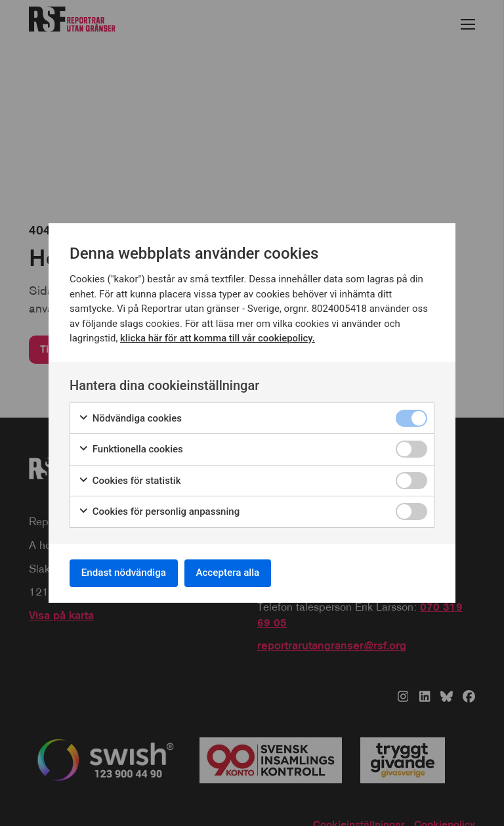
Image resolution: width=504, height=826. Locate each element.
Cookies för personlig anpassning (159, 510)
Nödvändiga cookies (130, 417)
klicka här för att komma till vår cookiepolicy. (218, 336)
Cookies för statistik (130, 479)
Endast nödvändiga (128, 573)
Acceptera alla (240, 573)
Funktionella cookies (131, 447)
